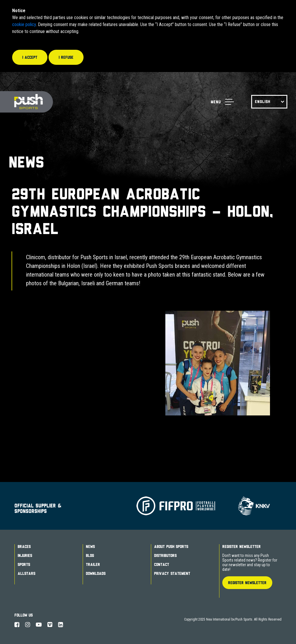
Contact (162, 564)
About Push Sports (171, 547)
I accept (30, 57)
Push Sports (26, 102)
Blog (90, 555)
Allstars (26, 573)
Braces (24, 547)
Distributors (165, 555)
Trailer (93, 564)
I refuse (66, 57)
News (90, 547)
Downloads (96, 573)
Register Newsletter (242, 547)
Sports (24, 564)
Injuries (25, 555)
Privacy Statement (172, 573)
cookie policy (24, 24)
